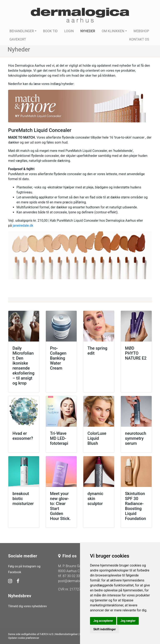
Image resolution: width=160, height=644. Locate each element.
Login (69, 31)
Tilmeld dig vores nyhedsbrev (27, 606)
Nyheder (88, 31)
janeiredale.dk (23, 226)
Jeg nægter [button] (128, 621)
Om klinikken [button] (113, 31)
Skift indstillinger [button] (105, 629)
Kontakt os (139, 39)
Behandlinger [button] (22, 31)
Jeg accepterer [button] (103, 621)
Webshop (141, 31)
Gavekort (18, 39)
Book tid (50, 31)
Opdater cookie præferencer (24, 638)
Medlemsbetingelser (67, 634)
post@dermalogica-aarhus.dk (80, 581)
